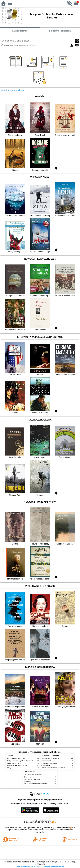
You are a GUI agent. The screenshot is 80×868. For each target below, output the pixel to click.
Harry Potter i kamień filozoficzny (17, 765)
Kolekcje (33, 45)
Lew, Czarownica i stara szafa (16, 759)
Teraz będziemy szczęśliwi (32, 779)
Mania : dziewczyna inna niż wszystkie (36, 784)
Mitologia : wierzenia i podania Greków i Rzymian (22, 761)
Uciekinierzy (28, 782)
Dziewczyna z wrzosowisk (49, 763)
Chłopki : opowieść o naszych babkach (53, 768)
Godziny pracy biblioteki (13, 90)
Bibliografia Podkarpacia (60, 31)
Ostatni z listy (28, 777)
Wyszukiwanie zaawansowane (14, 45)
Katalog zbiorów (20, 31)
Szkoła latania (45, 765)
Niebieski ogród (46, 761)
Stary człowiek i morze (14, 763)
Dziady (9, 768)
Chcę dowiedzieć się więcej (27, 866)
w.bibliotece (65, 827)
